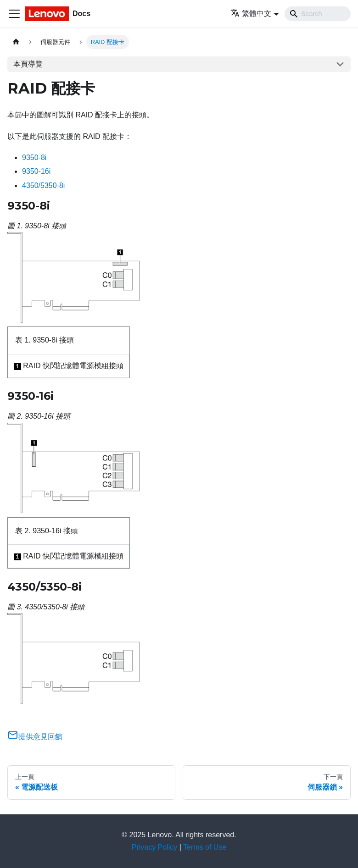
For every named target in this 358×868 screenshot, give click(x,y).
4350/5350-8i (43, 185)
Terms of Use (205, 847)
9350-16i (36, 171)
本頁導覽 (28, 64)
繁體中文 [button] (251, 14)
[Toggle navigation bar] (14, 14)
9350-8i (34, 158)
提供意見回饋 (35, 737)
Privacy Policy (155, 847)
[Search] (318, 14)
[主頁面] (16, 42)
